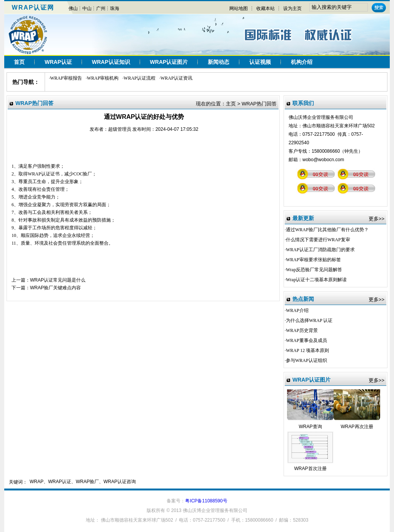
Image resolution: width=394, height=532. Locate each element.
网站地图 (239, 8)
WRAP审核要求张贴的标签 (313, 260)
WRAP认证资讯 (176, 78)
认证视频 (260, 62)
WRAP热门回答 (259, 104)
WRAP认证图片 (169, 62)
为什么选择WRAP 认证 (309, 320)
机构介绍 (302, 62)
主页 (231, 104)
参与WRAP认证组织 (306, 360)
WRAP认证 (58, 62)
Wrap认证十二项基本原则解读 (316, 280)
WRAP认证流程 (139, 78)
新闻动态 (219, 62)
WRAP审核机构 (103, 78)
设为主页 (292, 8)
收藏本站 (265, 8)
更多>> (376, 219)
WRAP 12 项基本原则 (307, 350)
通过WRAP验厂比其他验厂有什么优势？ (327, 230)
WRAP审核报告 (66, 78)
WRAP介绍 (297, 310)
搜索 (379, 8)
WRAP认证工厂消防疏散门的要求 (320, 250)
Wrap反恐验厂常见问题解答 (314, 270)
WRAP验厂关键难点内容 (55, 288)
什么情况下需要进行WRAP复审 (318, 240)
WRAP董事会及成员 (306, 340)
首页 (19, 62)
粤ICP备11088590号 (206, 501)
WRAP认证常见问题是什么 (58, 280)
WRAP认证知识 (111, 62)
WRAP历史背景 (302, 330)
